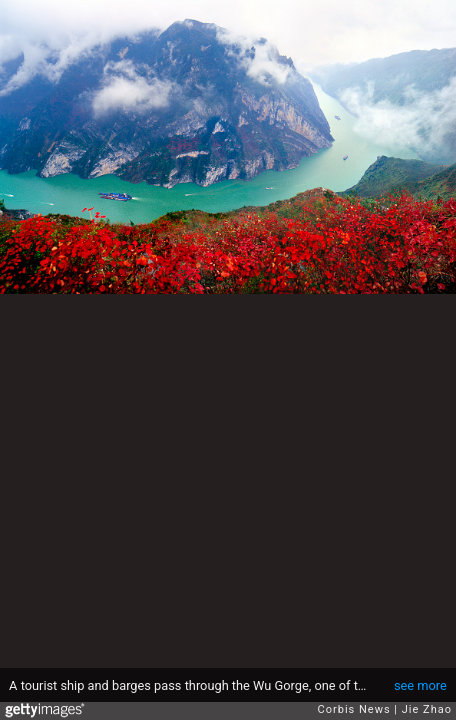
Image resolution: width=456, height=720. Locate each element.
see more (420, 685)
